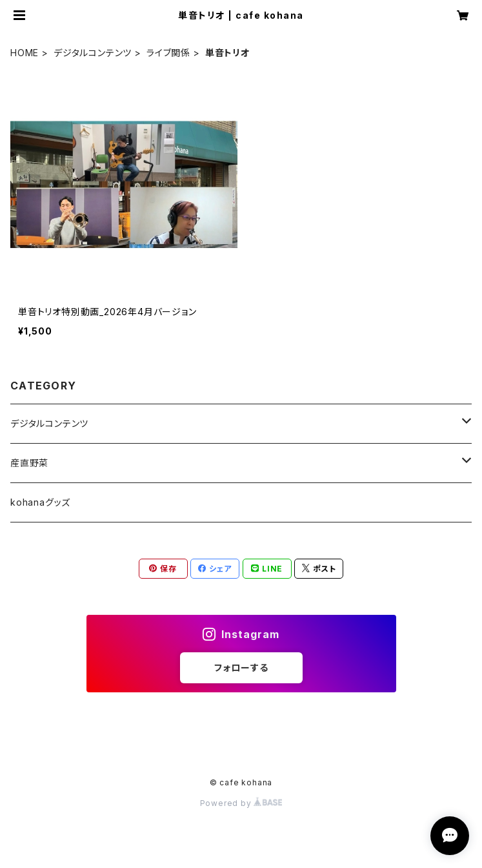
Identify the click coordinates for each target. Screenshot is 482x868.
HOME (25, 53)
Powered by (241, 803)
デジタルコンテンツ (93, 53)
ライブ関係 (168, 53)
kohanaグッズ (40, 502)
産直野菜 (29, 463)
